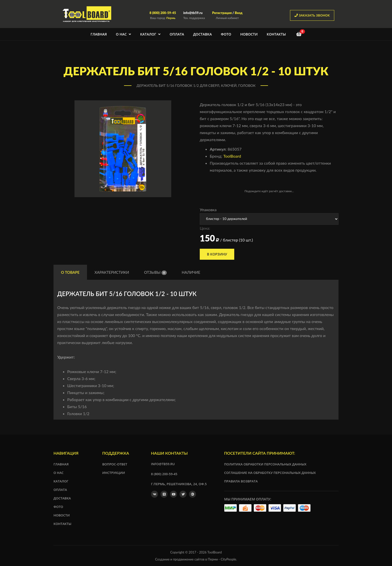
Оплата (177, 34)
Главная (99, 34)
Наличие (191, 272)
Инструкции (114, 473)
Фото (226, 34)
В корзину (217, 254)
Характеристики (112, 272)
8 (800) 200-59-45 (163, 13)
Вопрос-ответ (115, 464)
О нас (124, 34)
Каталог (150, 34)
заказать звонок (312, 15)
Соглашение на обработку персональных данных (270, 473)
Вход (239, 13)
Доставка (202, 34)
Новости (249, 34)
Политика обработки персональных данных (265, 464)
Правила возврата (241, 481)
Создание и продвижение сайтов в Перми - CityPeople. (196, 559)
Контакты (276, 34)
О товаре (70, 272)
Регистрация (222, 13)
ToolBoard (232, 156)
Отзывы (155, 272)
